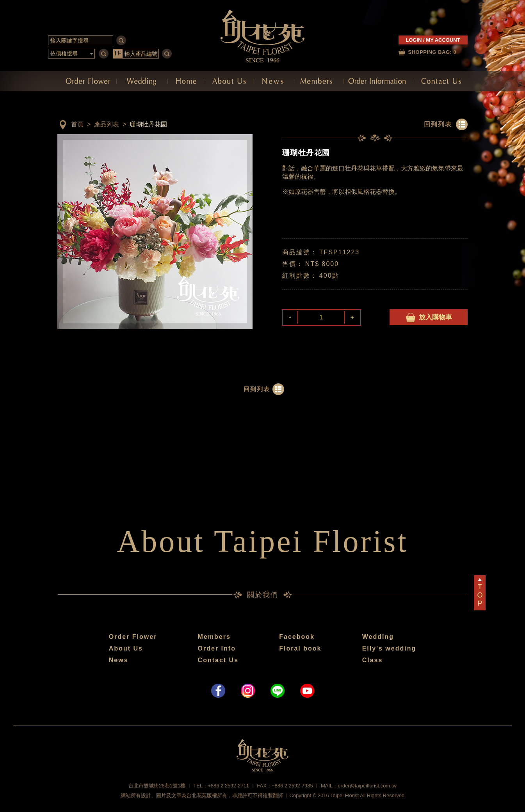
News (119, 660)
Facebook (297, 637)
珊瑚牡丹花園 (148, 124)
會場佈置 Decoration (142, 81)
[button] (72, 54)
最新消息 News (274, 81)
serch (121, 40)
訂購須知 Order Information (379, 81)
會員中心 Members (319, 81)
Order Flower (133, 637)
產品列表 (107, 124)
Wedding (378, 637)
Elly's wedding (389, 648)
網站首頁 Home (186, 81)
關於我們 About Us (229, 81)
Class (373, 660)
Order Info (217, 648)
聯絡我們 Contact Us (441, 81)
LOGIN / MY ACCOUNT (433, 40)
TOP (480, 595)
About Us (126, 648)
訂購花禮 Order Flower (87, 81)
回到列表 (438, 124)
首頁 (77, 124)
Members (214, 637)
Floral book (300, 648)
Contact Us (218, 660)
